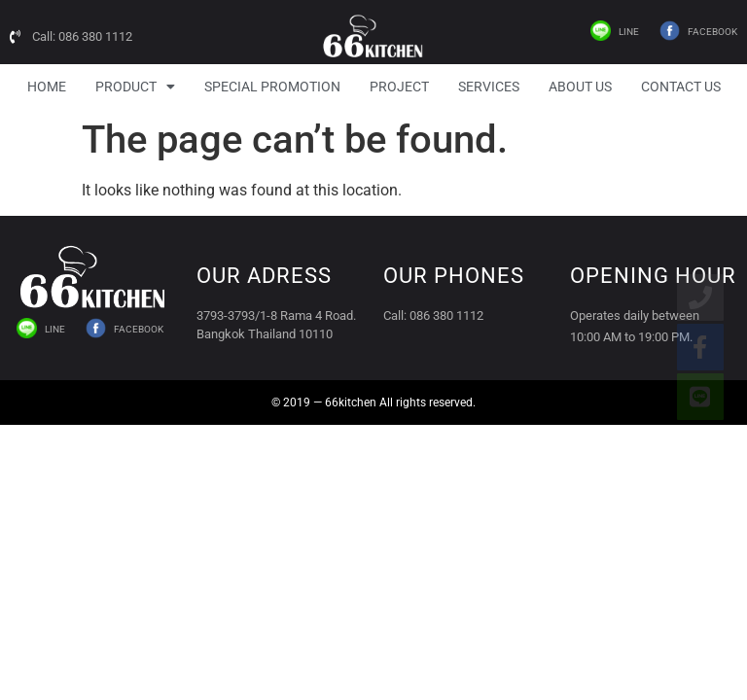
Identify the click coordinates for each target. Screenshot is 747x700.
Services (489, 87)
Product (135, 87)
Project (399, 87)
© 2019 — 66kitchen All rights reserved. (373, 402)
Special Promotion (272, 87)
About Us (580, 87)
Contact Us (681, 87)
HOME (47, 87)
